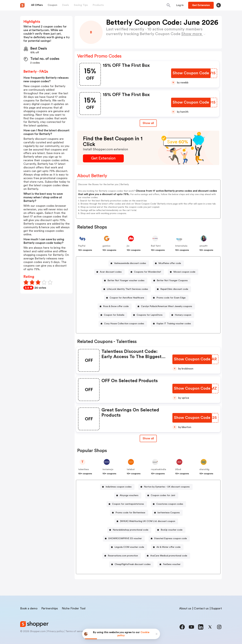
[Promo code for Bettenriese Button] (129, 513)
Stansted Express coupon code (171, 539)
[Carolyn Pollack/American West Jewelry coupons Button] (165, 306)
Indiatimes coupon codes (119, 487)
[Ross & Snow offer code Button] (115, 306)
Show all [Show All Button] (148, 123)
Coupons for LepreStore (150, 315)
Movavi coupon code (184, 272)
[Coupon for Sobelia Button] (113, 315)
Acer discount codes (111, 272)
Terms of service (75, 631)
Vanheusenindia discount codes (130, 263)
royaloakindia (158, 469)
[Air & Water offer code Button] (167, 547)
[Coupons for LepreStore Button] (148, 315)
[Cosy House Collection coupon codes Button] (123, 324)
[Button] (180, 5)
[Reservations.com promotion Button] (122, 556)
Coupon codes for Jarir (163, 495)
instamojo (108, 469)
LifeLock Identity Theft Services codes (127, 289)
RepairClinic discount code (174, 289)
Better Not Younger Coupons (172, 281)
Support (217, 608)
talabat (131, 469)
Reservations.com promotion (123, 556)
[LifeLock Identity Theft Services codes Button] (126, 289)
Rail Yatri (156, 246)
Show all (148, 438)
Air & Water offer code (168, 547)
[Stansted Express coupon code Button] (169, 539)
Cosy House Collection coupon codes (124, 324)
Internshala (181, 246)
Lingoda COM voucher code (129, 547)
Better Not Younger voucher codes (126, 281)
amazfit (203, 246)
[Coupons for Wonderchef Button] (146, 272)
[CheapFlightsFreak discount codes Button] (131, 564)
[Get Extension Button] (103, 158)
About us (185, 608)
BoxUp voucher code (172, 530)
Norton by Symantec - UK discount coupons (167, 487)
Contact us (201, 608)
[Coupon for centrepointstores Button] (127, 504)
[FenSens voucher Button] (170, 564)
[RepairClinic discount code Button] (173, 289)
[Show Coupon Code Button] (191, 73)
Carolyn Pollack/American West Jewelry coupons (167, 306)
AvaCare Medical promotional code (169, 556)
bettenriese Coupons (169, 513)
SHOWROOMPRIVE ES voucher (125, 539)
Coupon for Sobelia (114, 315)
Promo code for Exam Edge (171, 298)
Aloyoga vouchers (129, 495)
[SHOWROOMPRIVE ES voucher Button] (124, 539)
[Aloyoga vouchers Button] (128, 496)
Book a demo (29, 608)
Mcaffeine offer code (170, 263)
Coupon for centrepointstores (128, 504)
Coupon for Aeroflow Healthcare (127, 298)
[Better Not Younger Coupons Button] (171, 281)
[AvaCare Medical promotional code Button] (167, 556)
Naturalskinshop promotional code (131, 530)
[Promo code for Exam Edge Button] (170, 298)
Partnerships (50, 608)
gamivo (106, 246)
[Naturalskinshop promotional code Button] (129, 530)
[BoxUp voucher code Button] (170, 530)
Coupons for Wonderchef (148, 272)
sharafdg (204, 469)
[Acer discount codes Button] (109, 272)
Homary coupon (183, 315)
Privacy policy (56, 631)
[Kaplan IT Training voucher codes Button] (172, 324)
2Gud (178, 469)
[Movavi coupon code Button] (183, 272)
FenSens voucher (172, 564)
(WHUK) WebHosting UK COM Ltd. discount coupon (148, 521)
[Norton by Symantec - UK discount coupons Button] (165, 487)
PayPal (82, 246)
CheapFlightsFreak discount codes (133, 564)
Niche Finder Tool (74, 608)
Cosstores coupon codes (170, 504)
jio (128, 246)
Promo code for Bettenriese (130, 513)
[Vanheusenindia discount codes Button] (129, 263)
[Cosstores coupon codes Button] (168, 504)
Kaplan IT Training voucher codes (174, 324)
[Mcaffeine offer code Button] (168, 263)
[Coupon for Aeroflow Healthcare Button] (126, 298)
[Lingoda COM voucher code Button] (128, 547)
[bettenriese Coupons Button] (167, 513)
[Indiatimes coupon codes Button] (117, 487)
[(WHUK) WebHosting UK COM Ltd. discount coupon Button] (146, 521)
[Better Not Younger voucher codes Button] (125, 281)
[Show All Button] (148, 438)
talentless (84, 469)
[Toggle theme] (219, 5)
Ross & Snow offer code (116, 306)
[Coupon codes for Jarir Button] (162, 496)
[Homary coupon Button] (182, 315)
